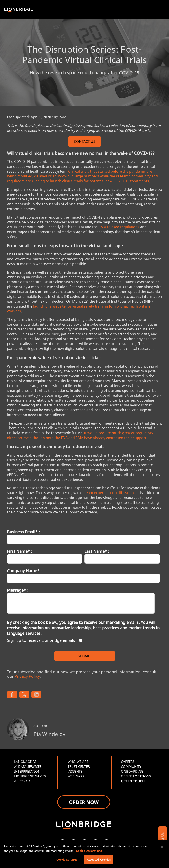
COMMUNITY (131, 766)
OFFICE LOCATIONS (136, 776)
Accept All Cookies (99, 860)
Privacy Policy (27, 676)
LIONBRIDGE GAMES (30, 776)
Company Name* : (24, 571)
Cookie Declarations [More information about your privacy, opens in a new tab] (89, 851)
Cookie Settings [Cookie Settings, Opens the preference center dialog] (67, 860)
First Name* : (20, 551)
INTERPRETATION (27, 771)
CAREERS (128, 762)
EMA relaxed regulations (119, 227)
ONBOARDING (132, 771)
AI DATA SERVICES (28, 766)
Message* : (18, 590)
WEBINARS (76, 776)
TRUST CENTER (79, 766)
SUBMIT (84, 656)
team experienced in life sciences (112, 493)
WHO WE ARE (78, 762)
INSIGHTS (75, 771)
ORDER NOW (84, 802)
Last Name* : (97, 551)
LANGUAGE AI (25, 762)
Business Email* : (23, 532)
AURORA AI (23, 781)
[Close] (162, 847)
